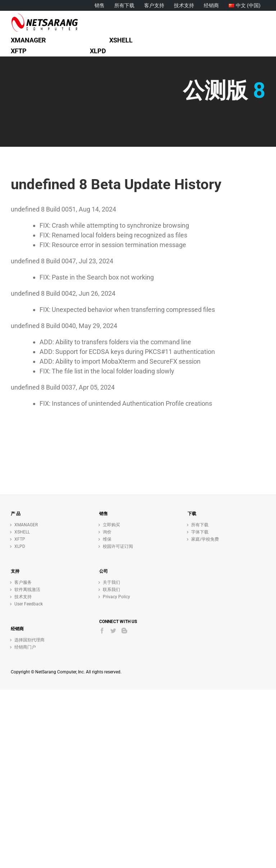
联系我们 (111, 590)
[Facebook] (102, 631)
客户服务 (23, 582)
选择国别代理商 (29, 640)
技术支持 (23, 597)
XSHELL (22, 532)
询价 (107, 532)
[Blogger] (124, 631)
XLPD (20, 546)
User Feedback (29, 604)
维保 (107, 539)
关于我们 (111, 582)
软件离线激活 (27, 590)
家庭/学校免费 (205, 539)
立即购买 (111, 525)
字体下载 (200, 532)
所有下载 (200, 525)
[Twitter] (113, 631)
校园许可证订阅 (118, 546)
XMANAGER (26, 525)
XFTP (20, 539)
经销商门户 (25, 647)
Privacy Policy (116, 597)
